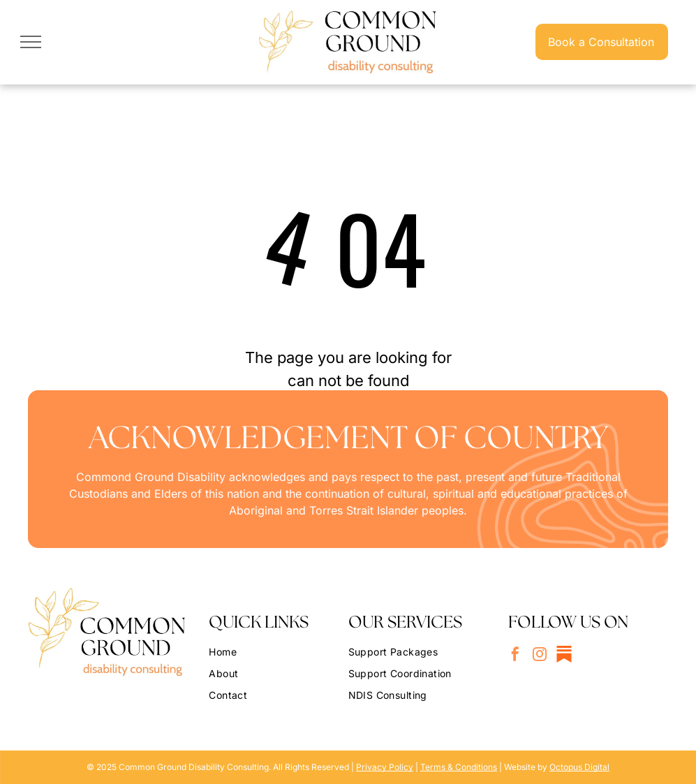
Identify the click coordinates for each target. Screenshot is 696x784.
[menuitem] (273, 650)
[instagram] (540, 656)
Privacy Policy (385, 767)
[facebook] (515, 656)
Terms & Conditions (459, 767)
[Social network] (564, 656)
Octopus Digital (579, 767)
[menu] (31, 42)
